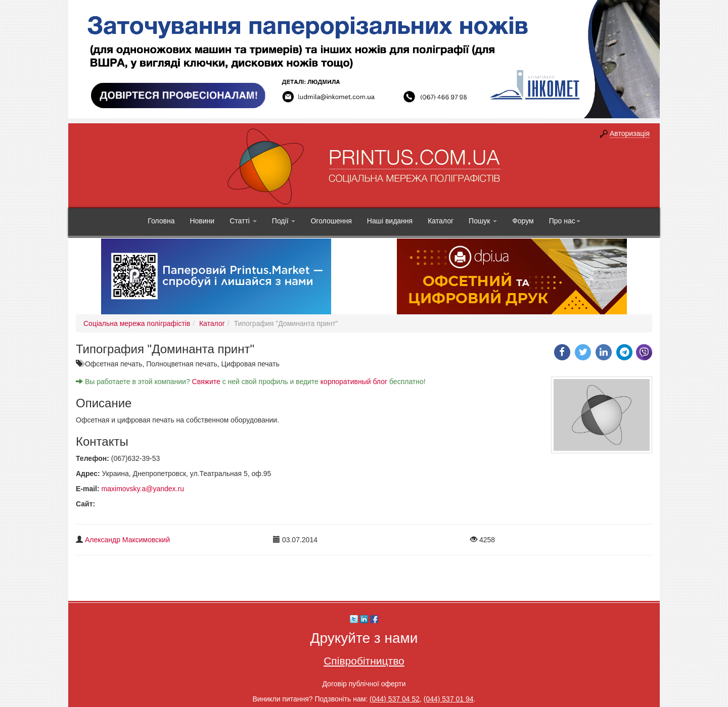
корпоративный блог (354, 382)
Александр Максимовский (127, 540)
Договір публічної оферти (364, 684)
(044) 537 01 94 (449, 699)
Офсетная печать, (116, 364)
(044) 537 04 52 (395, 699)
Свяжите (206, 382)
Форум (523, 221)
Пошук (483, 221)
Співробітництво (364, 661)
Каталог (441, 221)
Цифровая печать (251, 364)
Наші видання (390, 221)
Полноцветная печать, (184, 364)
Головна (161, 221)
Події (284, 221)
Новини (202, 221)
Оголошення (331, 221)
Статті (243, 221)
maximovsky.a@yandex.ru (143, 489)
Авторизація (630, 133)
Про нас (565, 221)
